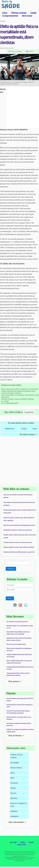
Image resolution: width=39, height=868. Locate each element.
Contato (31, 842)
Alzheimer (14, 798)
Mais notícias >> (15, 681)
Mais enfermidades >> (18, 822)
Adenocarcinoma (16, 768)
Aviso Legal (13, 842)
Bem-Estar (27, 16)
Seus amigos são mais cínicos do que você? (17, 622)
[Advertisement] (19, 107)
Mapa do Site (22, 845)
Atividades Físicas (10, 429)
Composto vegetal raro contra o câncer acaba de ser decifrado (19, 547)
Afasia (12, 773)
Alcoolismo (14, 783)
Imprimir (31, 51)
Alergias (13, 788)
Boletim (23, 842)
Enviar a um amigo (16, 51)
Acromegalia (15, 763)
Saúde (33, 13)
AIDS (12, 778)
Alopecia (13, 793)
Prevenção (24, 429)
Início (5, 13)
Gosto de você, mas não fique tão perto (16, 644)
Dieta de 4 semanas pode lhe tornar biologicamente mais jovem (19, 525)
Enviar (10, 598)
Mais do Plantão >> (16, 736)
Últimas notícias (19, 13)
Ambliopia (14, 811)
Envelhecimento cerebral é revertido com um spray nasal (18, 530)
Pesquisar (11, 569)
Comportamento (10, 16)
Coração (35, 429)
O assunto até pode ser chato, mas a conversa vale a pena (18, 542)
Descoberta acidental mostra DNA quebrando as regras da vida (19, 552)
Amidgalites (14, 816)
